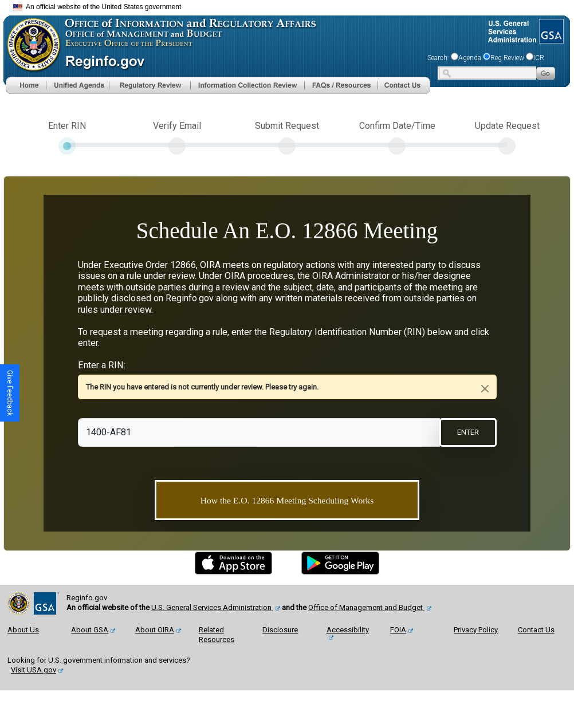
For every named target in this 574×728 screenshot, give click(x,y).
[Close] (485, 388)
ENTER (468, 432)
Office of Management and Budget (366, 607)
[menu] (77, 85)
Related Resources (217, 635)
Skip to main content (294, 5)
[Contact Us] (404, 84)
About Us (23, 630)
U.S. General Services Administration (212, 607)
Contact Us (536, 630)
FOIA (398, 630)
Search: (438, 58)
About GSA (90, 630)
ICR (539, 58)
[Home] (26, 84)
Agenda (470, 58)
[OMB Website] (30, 41)
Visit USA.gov (34, 670)
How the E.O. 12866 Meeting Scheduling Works (287, 500)
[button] (77, 85)
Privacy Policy (476, 630)
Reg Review (507, 58)
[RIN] (259, 432)
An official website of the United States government (97, 7)
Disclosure (280, 630)
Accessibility (348, 630)
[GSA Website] (550, 28)
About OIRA (155, 630)
